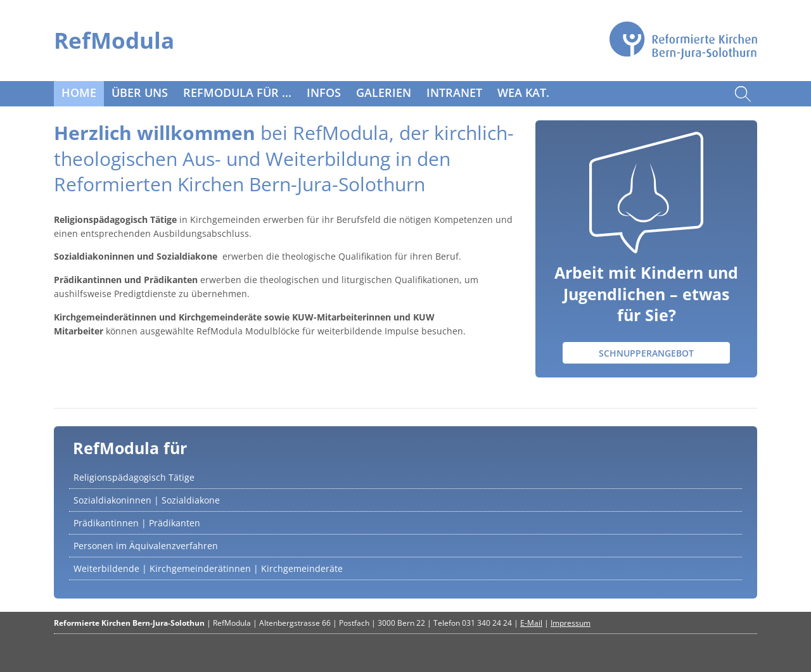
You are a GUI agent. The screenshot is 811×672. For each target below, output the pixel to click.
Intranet (454, 92)
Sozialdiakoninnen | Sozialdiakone (147, 500)
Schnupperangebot (646, 353)
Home (79, 92)
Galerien (384, 92)
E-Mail (531, 623)
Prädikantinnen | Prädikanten (137, 523)
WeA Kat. (523, 92)
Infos (324, 92)
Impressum (571, 623)
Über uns (140, 92)
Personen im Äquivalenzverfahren (146, 546)
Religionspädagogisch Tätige (134, 477)
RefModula (114, 40)
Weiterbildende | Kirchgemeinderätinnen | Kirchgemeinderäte (208, 568)
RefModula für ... (237, 92)
